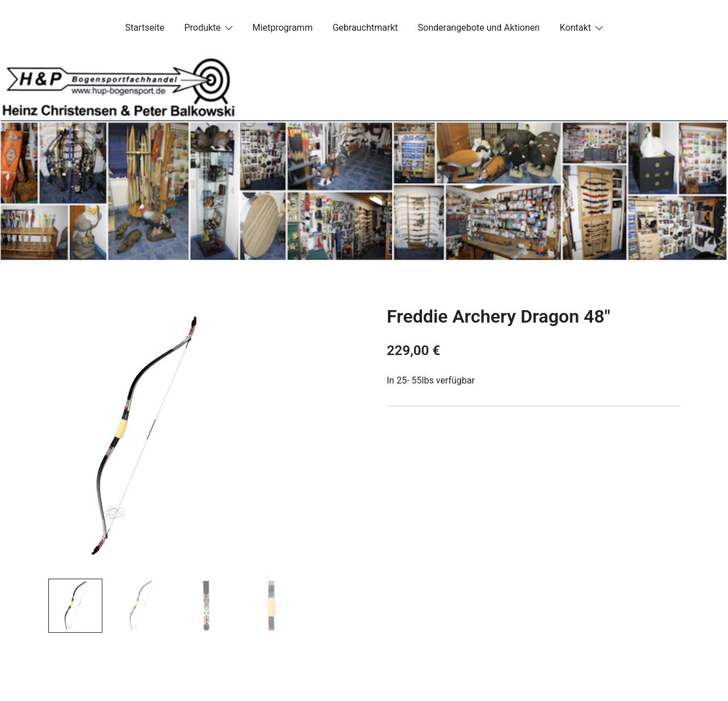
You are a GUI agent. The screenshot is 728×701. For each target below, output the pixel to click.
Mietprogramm (283, 28)
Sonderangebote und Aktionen (479, 28)
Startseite (145, 28)
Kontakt (575, 28)
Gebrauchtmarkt (365, 28)
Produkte (202, 28)
